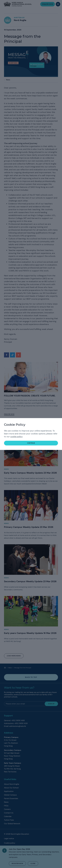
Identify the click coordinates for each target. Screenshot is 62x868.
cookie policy (16, 437)
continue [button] (31, 443)
